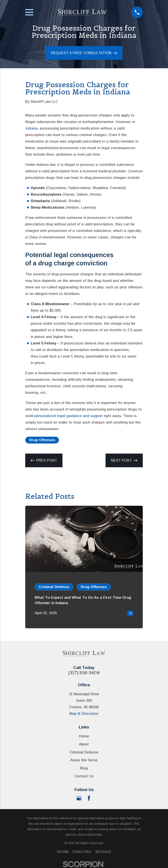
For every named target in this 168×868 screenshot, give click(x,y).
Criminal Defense (84, 752)
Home (84, 736)
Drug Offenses (42, 440)
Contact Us (84, 776)
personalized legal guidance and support (69, 416)
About (84, 744)
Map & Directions (84, 714)
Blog (84, 768)
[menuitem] (63, 851)
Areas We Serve (84, 760)
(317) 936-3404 (84, 673)
